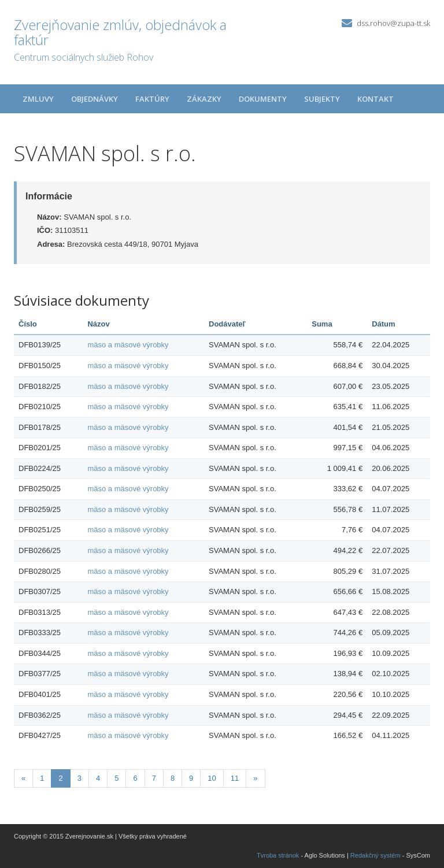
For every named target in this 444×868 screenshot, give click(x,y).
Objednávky (95, 99)
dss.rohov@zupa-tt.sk (393, 23)
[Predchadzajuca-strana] (23, 779)
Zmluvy (38, 99)
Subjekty (322, 99)
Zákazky (204, 99)
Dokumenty (263, 99)
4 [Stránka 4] (98, 778)
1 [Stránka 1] (42, 778)
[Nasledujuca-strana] (255, 779)
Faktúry (152, 99)
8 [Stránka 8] (173, 778)
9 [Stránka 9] (191, 778)
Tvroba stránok (278, 855)
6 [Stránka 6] (135, 778)
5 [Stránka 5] (116, 778)
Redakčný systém (375, 855)
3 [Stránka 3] (79, 778)
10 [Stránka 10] (212, 778)
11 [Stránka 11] (235, 778)
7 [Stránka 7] (154, 778)
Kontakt (375, 99)
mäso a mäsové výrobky (128, 345)
